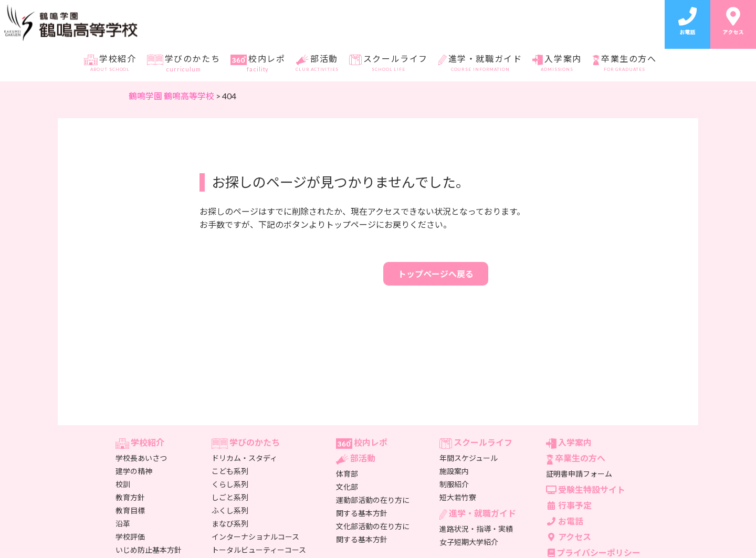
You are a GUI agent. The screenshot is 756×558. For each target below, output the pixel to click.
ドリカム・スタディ (244, 458)
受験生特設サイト (586, 489)
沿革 (123, 524)
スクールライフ (388, 64)
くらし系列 (230, 484)
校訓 (123, 484)
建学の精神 (134, 471)
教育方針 (130, 497)
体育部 (347, 474)
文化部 (347, 487)
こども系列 (230, 471)
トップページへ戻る (436, 274)
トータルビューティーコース (259, 550)
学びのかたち (183, 64)
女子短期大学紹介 (469, 542)
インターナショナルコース (255, 537)
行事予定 (569, 505)
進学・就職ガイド (480, 64)
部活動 (317, 64)
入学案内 (557, 64)
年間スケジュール (469, 458)
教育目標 (130, 510)
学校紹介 (110, 64)
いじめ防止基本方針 (149, 550)
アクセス (569, 537)
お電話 (565, 521)
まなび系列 (230, 524)
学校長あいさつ (141, 458)
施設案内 (454, 471)
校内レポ (258, 64)
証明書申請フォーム (579, 474)
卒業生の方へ (624, 64)
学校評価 (130, 537)
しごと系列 (230, 497)
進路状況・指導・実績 (476, 529)
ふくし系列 (230, 510)
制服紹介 (454, 484)
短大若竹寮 (458, 497)
